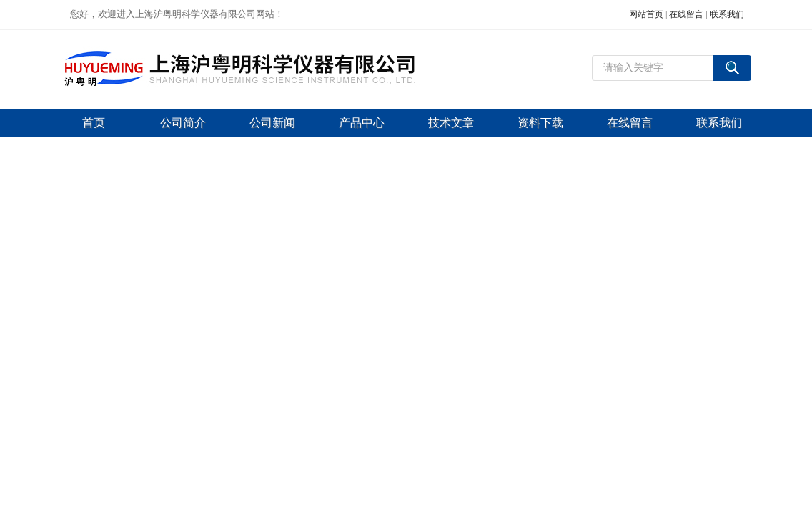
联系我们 (727, 14)
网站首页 (646, 14)
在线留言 (686, 14)
